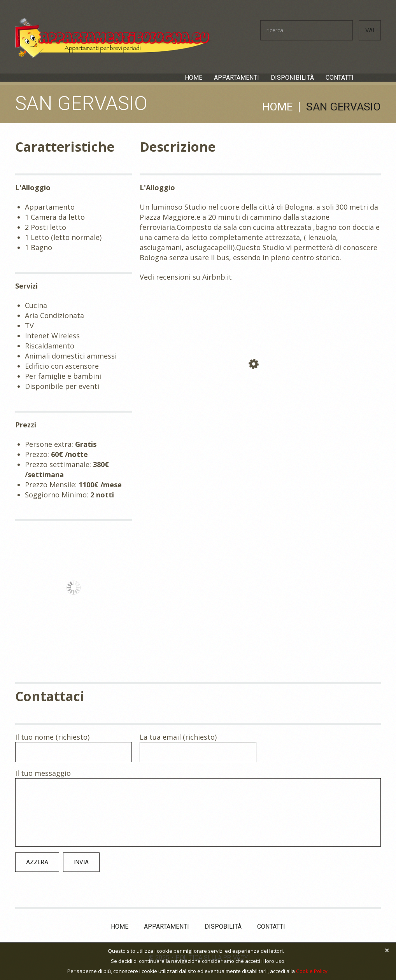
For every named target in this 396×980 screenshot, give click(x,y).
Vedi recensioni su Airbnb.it (186, 276)
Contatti (340, 78)
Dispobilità (223, 926)
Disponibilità (292, 78)
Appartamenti (237, 78)
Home (194, 78)
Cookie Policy (312, 971)
